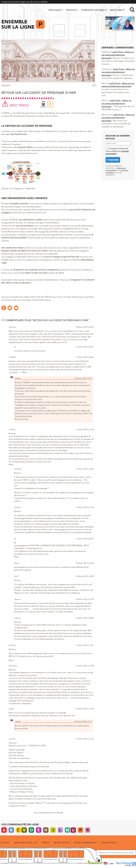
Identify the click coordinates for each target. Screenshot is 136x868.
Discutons (71, 10)
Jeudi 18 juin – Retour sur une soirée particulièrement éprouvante (118, 55)
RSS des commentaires (85, 843)
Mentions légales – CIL (26, 843)
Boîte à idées (116, 10)
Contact (5, 843)
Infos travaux (55, 10)
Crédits (45, 843)
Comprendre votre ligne (93, 10)
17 (93, 85)
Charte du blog (109, 843)
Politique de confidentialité (116, 169)
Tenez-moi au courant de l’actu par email (116, 853)
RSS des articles (62, 843)
